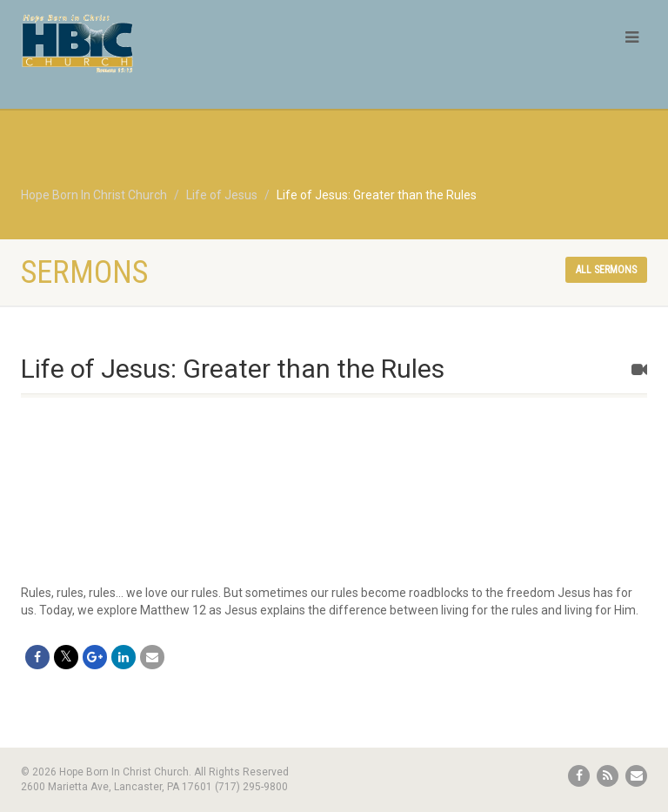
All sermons (606, 270)
